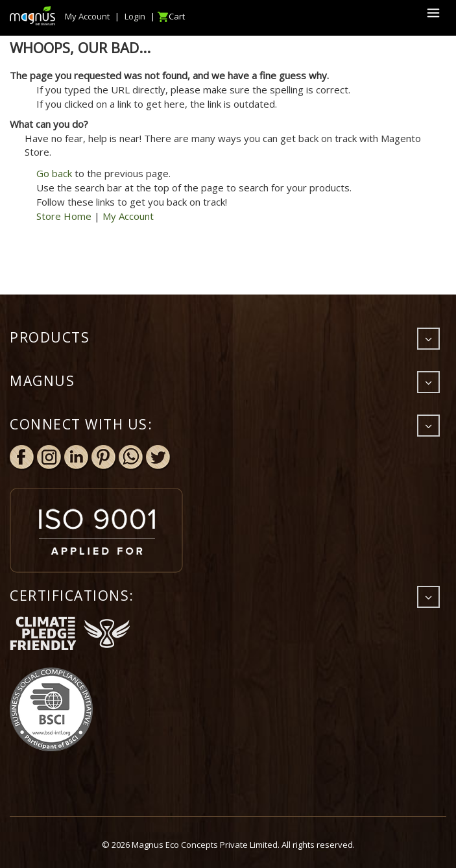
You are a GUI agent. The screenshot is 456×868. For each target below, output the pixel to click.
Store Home (64, 216)
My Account (128, 216)
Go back (54, 173)
